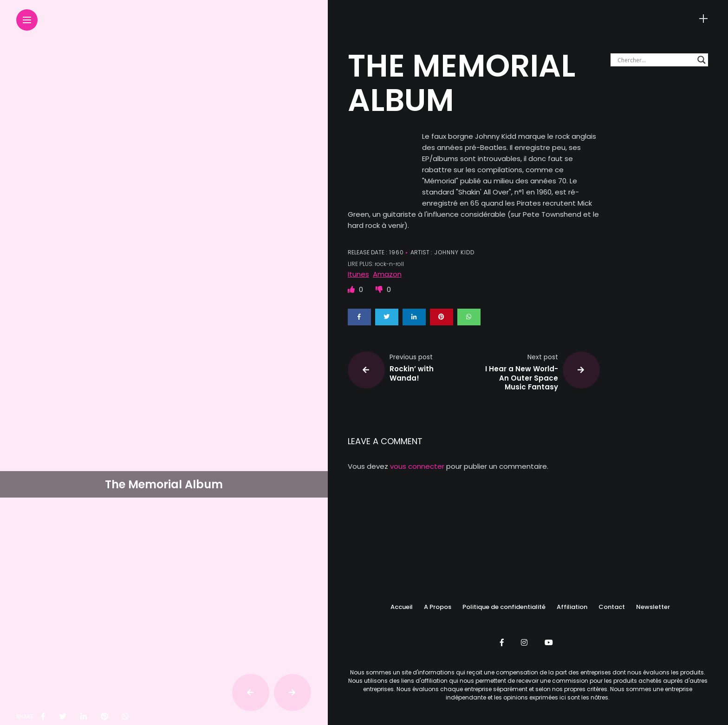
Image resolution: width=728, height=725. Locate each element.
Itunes (358, 274)
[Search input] (655, 60)
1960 (396, 252)
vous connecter (417, 466)
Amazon (387, 274)
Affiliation (572, 607)
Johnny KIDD (453, 252)
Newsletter (653, 607)
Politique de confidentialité (504, 607)
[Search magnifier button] (702, 60)
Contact (612, 607)
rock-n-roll (389, 264)
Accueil (402, 607)
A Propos (438, 607)
